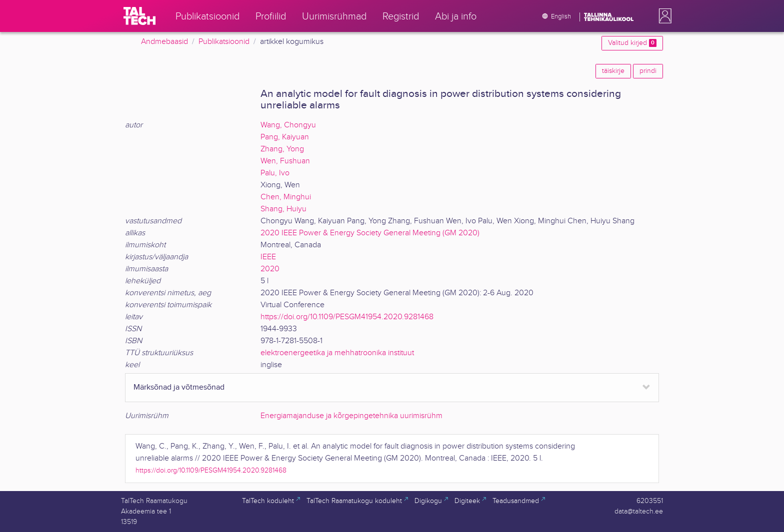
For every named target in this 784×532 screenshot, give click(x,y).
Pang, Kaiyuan (285, 137)
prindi (648, 71)
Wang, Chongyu (288, 125)
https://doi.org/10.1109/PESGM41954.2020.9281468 (347, 317)
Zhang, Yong (282, 149)
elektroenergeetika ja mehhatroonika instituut (337, 353)
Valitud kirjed (632, 43)
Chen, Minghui (286, 197)
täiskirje (613, 71)
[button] (663, 16)
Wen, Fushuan (285, 161)
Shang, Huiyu (283, 209)
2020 (270, 269)
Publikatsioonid (224, 42)
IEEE (268, 257)
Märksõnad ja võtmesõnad (179, 387)
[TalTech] (139, 16)
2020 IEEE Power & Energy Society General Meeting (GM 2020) (370, 233)
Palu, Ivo (275, 173)
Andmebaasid (164, 42)
